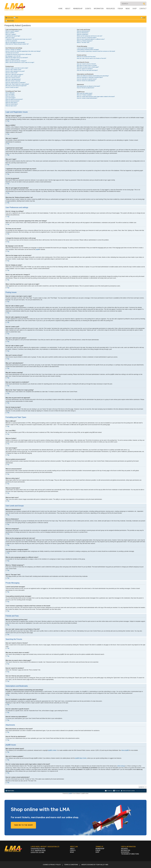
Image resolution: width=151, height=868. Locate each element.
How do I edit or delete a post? (13, 70)
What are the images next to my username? (17, 58)
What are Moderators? (83, 33)
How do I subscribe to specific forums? (87, 79)
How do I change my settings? (13, 50)
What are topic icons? (11, 106)
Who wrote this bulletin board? (85, 93)
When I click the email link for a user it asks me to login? (20, 62)
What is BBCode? (10, 93)
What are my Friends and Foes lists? (86, 57)
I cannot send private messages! (85, 48)
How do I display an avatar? (13, 59)
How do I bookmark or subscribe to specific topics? (90, 77)
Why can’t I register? (11, 34)
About (68, 9)
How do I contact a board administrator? (87, 98)
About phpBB (125, 750)
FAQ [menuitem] (17, 18)
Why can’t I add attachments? (13, 79)
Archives (124, 849)
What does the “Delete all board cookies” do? (17, 44)
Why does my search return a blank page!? (88, 67)
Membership (78, 9)
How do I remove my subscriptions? (86, 81)
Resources (111, 9)
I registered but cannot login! (13, 36)
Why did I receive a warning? (13, 81)
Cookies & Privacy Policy (52, 865)
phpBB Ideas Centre (81, 758)
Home (60, 9)
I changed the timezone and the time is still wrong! (18, 54)
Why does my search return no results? (87, 65)
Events (88, 9)
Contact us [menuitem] (110, 791)
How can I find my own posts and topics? (87, 70)
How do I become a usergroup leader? (87, 38)
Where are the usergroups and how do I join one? (90, 36)
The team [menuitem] (117, 791)
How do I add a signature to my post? (15, 71)
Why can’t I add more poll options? (14, 74)
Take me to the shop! (23, 825)
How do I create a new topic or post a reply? (17, 68)
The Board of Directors (130, 854)
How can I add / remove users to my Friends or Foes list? (91, 58)
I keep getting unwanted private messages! (88, 50)
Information (99, 9)
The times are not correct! (12, 53)
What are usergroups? (83, 34)
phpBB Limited (52, 750)
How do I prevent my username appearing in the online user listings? (23, 51)
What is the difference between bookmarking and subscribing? (93, 76)
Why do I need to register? (12, 31)
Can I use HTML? (10, 94)
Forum (120, 9)
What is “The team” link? (83, 42)
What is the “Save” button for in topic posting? (17, 84)
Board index (11, 791)
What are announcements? (12, 101)
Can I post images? (11, 98)
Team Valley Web (102, 865)
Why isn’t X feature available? (84, 95)
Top (8, 121)
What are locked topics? (12, 104)
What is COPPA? (10, 33)
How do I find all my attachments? (86, 88)
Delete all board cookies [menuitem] (129, 791)
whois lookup (121, 766)
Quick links (10, 18)
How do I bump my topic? (12, 87)
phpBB (38, 249)
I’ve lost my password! (11, 41)
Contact (143, 9)
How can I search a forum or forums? (86, 64)
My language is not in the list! (13, 56)
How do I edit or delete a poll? (13, 76)
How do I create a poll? (11, 73)
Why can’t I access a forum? (13, 78)
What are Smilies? (10, 96)
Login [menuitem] (144, 18)
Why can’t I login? (10, 38)
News (128, 9)
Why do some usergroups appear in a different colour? (91, 39)
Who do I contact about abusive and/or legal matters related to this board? (96, 97)
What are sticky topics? (11, 102)
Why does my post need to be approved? (16, 86)
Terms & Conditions (71, 865)
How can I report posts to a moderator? (16, 82)
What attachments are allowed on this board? (88, 86)
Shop (135, 9)
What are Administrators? (83, 31)
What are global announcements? (14, 99)
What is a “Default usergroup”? (85, 41)
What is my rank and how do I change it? (16, 61)
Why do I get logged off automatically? (15, 42)
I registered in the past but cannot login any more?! (19, 39)
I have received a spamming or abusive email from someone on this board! (96, 51)
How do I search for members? (85, 69)
